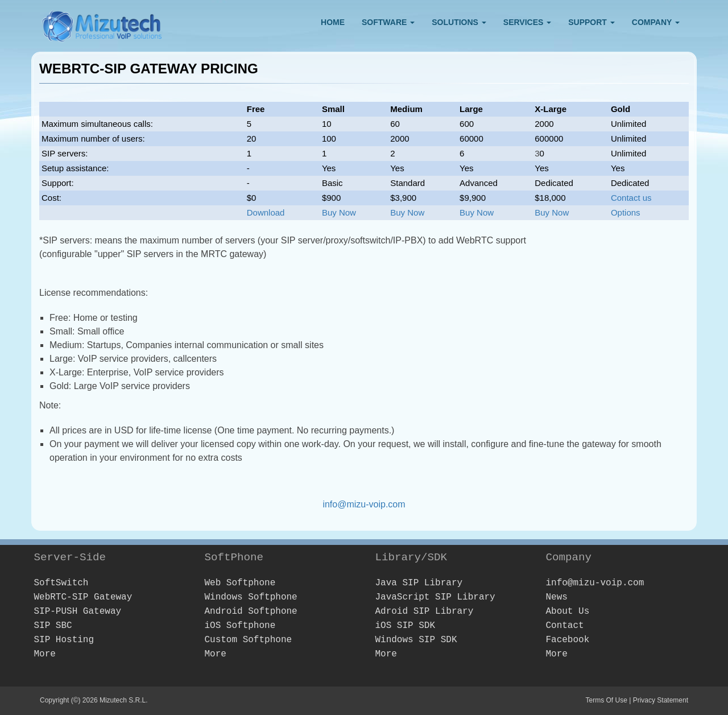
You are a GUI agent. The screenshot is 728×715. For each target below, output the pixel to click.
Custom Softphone (248, 640)
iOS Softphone (240, 626)
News (556, 597)
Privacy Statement (661, 700)
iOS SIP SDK (405, 626)
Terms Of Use (606, 700)
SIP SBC (53, 626)
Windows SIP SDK (416, 640)
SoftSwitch (61, 583)
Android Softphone (251, 611)
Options (626, 212)
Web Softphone (240, 583)
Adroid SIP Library (424, 611)
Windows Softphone (251, 597)
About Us (567, 611)
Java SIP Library (419, 583)
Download (266, 212)
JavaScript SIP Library (435, 597)
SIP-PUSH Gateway (77, 611)
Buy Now (339, 212)
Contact (564, 626)
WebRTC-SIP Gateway (83, 597)
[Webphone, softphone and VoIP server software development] (102, 24)
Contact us (631, 198)
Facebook (567, 640)
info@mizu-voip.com (364, 504)
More (44, 654)
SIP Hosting (64, 640)
